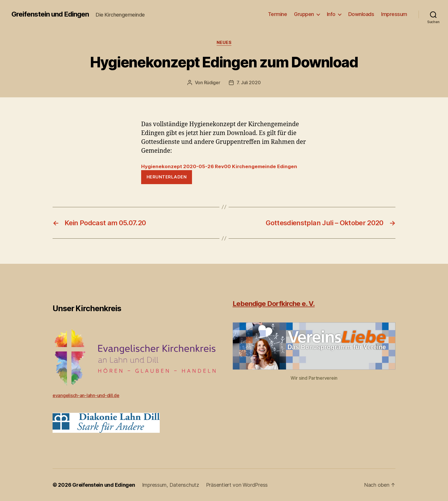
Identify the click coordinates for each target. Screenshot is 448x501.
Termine (278, 14)
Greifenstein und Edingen (50, 14)
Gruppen (304, 14)
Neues (224, 43)
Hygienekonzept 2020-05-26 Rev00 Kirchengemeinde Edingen (219, 166)
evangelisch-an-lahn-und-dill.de (86, 395)
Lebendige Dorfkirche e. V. (274, 304)
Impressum (394, 14)
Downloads (361, 14)
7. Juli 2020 (249, 83)
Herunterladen (167, 177)
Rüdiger (212, 83)
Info (331, 14)
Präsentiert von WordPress (237, 485)
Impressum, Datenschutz (171, 485)
